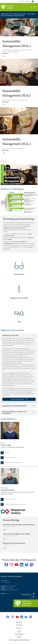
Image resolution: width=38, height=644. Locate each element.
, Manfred (7, 490)
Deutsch (36, 1)
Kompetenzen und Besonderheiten (14, 406)
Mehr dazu (6, 53)
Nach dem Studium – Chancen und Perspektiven (14, 412)
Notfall (30, 1)
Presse (19, 631)
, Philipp (6, 445)
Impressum (19, 622)
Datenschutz (19, 625)
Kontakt (3, 594)
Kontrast (21, 1)
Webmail (27, 1)
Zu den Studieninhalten (17, 399)
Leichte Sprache (33, 1)
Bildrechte (19, 628)
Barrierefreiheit (19, 634)
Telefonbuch (24, 1)
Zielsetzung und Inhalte (10, 335)
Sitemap (19, 637)
